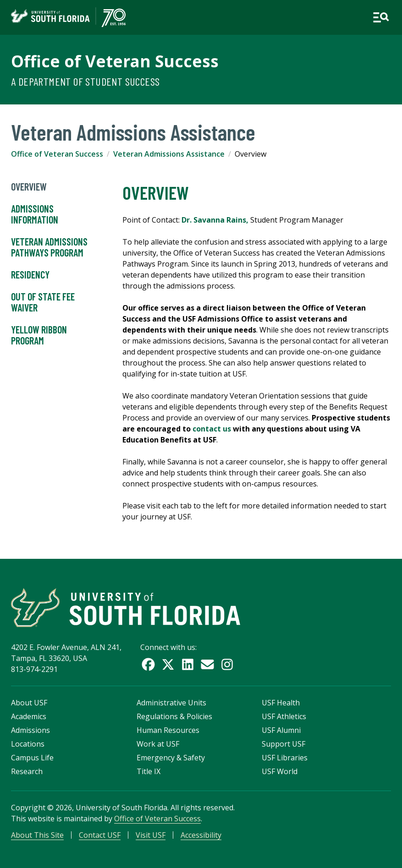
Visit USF (151, 835)
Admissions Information (35, 214)
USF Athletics (284, 716)
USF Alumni (281, 730)
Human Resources (168, 730)
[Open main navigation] (381, 17)
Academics (29, 716)
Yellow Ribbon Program (39, 335)
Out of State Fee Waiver (43, 302)
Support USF (284, 744)
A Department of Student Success (85, 81)
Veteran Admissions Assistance (169, 154)
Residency (30, 275)
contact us (212, 429)
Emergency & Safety (171, 758)
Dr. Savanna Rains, (215, 220)
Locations (28, 744)
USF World (280, 771)
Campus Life (32, 758)
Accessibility (201, 835)
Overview (29, 187)
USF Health (281, 703)
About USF (29, 703)
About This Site (37, 835)
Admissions (30, 730)
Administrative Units (171, 703)
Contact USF (100, 835)
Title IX (149, 771)
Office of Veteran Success (115, 61)
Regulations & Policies (174, 716)
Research (27, 771)
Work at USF (158, 744)
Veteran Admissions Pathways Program (49, 247)
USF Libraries (285, 758)
